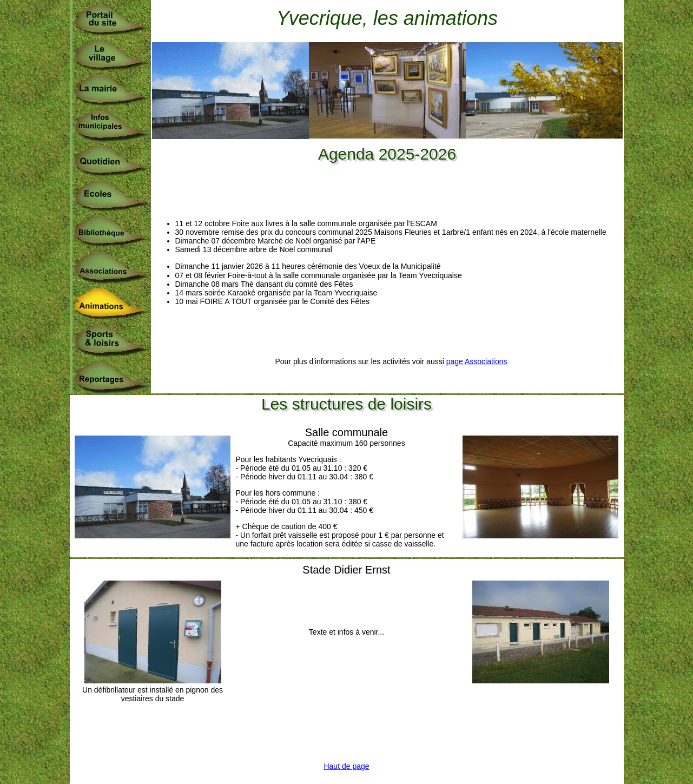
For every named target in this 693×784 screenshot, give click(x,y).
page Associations (477, 361)
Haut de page (346, 766)
